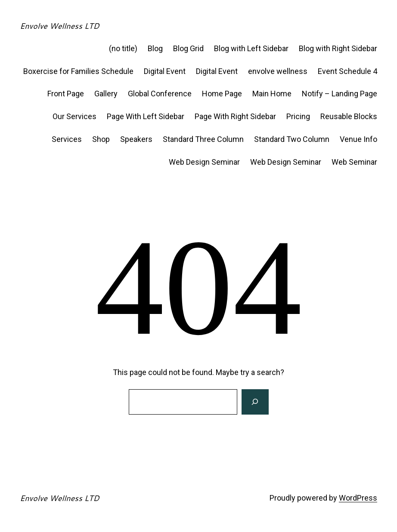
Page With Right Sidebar (235, 116)
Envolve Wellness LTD (59, 26)
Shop (101, 139)
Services (67, 139)
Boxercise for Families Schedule (78, 71)
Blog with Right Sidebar (338, 48)
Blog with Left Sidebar (251, 48)
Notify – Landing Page (340, 94)
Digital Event (165, 71)
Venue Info (358, 139)
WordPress (358, 498)
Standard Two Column (292, 139)
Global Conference (160, 94)
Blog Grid (188, 48)
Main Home (272, 94)
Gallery (106, 94)
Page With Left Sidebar (146, 116)
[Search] (255, 402)
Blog (155, 48)
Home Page (222, 94)
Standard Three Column (203, 139)
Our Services (74, 116)
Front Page (66, 94)
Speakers (136, 139)
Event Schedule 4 (347, 71)
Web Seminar (354, 162)
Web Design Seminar (204, 162)
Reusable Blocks (349, 116)
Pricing (298, 116)
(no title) (123, 48)
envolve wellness (278, 71)
